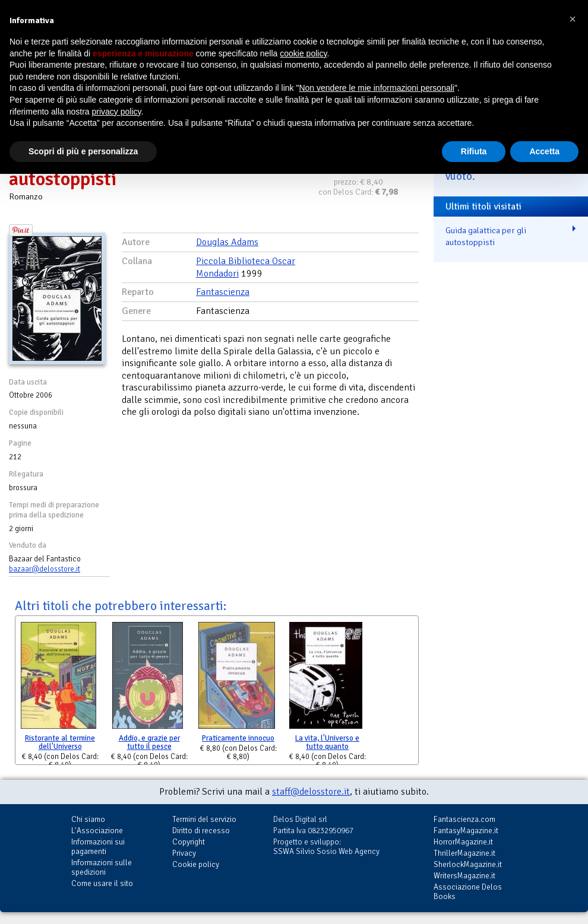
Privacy (184, 853)
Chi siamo (88, 819)
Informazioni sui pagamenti (98, 847)
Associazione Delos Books (468, 892)
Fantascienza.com (464, 819)
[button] (573, 19)
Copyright (189, 842)
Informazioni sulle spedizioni (102, 867)
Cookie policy (196, 864)
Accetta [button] (544, 151)
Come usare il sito (102, 883)
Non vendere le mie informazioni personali (376, 88)
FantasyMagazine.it (466, 831)
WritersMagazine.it (464, 876)
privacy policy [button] (117, 112)
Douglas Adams (227, 242)
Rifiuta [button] (474, 151)
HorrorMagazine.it (463, 842)
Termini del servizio (204, 819)
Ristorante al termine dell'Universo (60, 743)
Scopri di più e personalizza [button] (83, 151)
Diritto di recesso (201, 831)
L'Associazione (97, 831)
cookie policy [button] (303, 53)
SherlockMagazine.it (468, 864)
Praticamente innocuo (238, 738)
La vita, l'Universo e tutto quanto (327, 743)
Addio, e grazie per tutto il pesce (149, 743)
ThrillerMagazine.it (464, 853)
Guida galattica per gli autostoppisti (486, 236)
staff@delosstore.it (311, 792)
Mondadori (217, 274)
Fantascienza (223, 292)
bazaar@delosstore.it (45, 569)
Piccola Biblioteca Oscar (246, 261)
